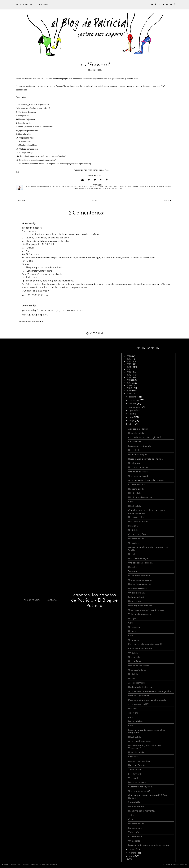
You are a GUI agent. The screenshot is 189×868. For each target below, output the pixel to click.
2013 (129, 375)
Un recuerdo (134, 627)
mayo (132, 421)
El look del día (135, 493)
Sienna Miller (135, 802)
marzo (132, 849)
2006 (130, 393)
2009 (130, 385)
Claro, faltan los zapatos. (141, 648)
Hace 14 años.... (136, 601)
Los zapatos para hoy (139, 576)
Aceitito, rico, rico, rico (139, 761)
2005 (130, 859)
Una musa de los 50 (138, 476)
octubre (133, 404)
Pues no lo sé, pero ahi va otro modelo (147, 700)
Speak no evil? (135, 770)
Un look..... (133, 554)
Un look (132, 678)
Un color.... (133, 543)
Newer (21, 200)
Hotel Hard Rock (136, 807)
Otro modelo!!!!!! (137, 485)
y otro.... (132, 815)
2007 (129, 391)
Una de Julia (134, 657)
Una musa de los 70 (138, 467)
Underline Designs (179, 865)
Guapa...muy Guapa (138, 534)
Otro (131, 623)
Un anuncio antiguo (138, 455)
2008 (130, 388)
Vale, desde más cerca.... (141, 614)
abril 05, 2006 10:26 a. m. (36, 295)
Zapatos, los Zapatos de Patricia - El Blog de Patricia (94, 600)
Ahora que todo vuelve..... (141, 741)
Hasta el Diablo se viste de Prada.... (146, 459)
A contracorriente (137, 683)
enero (132, 856)
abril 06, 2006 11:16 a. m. (35, 315)
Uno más (133, 709)
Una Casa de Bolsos (138, 522)
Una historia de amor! (139, 791)
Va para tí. (134, 778)
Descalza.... (134, 567)
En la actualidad (136, 597)
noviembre (134, 400)
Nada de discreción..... (139, 588)
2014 (129, 372)
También (133, 571)
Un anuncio (134, 640)
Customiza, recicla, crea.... (141, 787)
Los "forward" (135, 774)
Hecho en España (137, 765)
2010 (129, 383)
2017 (129, 364)
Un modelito (134, 841)
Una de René (135, 661)
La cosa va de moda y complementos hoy (149, 845)
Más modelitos (135, 721)
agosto (133, 410)
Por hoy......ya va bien (139, 696)
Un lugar (132, 618)
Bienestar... (134, 757)
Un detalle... (134, 530)
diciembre (134, 397)
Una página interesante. (140, 580)
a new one (133, 713)
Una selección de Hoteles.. (141, 563)
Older (168, 200)
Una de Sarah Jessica (139, 666)
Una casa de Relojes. (139, 558)
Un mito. (132, 631)
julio (131, 414)
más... (131, 717)
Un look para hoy (137, 593)
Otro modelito (135, 837)
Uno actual (134, 450)
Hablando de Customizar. (141, 687)
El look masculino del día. (140, 497)
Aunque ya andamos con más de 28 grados (150, 691)
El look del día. (135, 506)
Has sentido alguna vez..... (141, 584)
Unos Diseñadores (137, 670)
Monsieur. (133, 526)
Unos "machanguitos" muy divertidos (146, 610)
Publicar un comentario (31, 322)
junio (131, 417)
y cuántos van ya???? (139, 704)
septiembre (135, 407)
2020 (129, 356)
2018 (129, 361)
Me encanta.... (135, 828)
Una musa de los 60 (138, 472)
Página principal (24, 5)
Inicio (94, 200)
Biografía (43, 5)
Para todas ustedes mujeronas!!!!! (145, 644)
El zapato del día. (137, 433)
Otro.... (132, 819)
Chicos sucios (135, 442)
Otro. (131, 502)
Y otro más (134, 832)
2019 (129, 359)
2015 (129, 369)
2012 (129, 377)
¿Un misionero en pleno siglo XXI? (145, 437)
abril (131, 424)
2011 (129, 380)
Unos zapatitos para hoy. (141, 606)
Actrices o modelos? (138, 429)
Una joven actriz (136, 517)
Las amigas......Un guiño (140, 446)
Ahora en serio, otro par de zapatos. (146, 480)
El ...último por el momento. (142, 811)
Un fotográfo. (135, 463)
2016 (129, 367)
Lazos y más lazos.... (138, 782)
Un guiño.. (133, 653)
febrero (133, 853)
